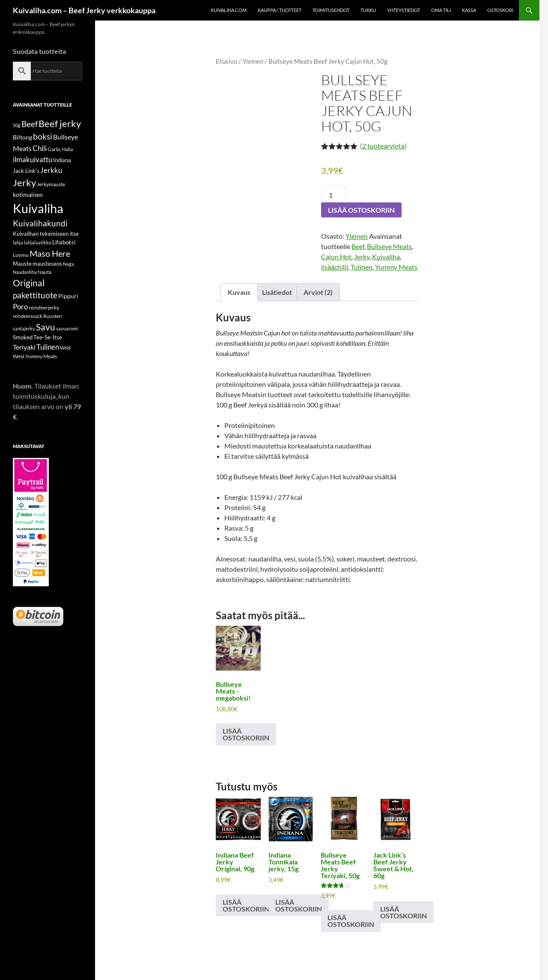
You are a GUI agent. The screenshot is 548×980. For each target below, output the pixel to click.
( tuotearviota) (383, 146)
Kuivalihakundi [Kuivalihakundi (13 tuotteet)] (40, 223)
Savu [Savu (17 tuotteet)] (46, 327)
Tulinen (362, 267)
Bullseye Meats (389, 246)
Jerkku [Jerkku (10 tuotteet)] (51, 170)
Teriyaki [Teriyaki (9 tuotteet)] (24, 347)
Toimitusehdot (331, 10)
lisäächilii (335, 267)
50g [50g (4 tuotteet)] (17, 125)
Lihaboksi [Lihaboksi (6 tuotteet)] (64, 242)
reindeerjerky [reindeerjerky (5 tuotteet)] (44, 307)
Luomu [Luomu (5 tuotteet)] (21, 255)
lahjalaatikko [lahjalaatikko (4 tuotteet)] (38, 242)
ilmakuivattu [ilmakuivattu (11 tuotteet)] (33, 159)
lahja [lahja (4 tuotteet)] (18, 242)
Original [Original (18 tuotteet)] (29, 283)
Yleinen (253, 61)
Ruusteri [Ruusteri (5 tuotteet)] (53, 316)
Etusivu (226, 61)
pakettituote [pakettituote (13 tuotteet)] (35, 295)
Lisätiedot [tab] (277, 292)
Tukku (368, 10)
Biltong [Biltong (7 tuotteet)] (22, 137)
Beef (358, 246)
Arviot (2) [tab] (318, 292)
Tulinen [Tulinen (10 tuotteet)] (48, 347)
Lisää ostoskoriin (361, 210)
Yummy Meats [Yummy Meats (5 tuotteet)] (41, 356)
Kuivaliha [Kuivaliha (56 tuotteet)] (38, 208)
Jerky (362, 257)
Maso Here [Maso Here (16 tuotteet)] (50, 253)
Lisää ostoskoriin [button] (246, 734)
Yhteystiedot (404, 10)
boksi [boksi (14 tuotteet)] (43, 136)
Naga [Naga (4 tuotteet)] (68, 264)
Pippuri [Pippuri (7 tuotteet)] (68, 296)
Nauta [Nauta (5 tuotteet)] (45, 272)
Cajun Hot (336, 257)
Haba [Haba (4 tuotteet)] (68, 149)
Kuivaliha (386, 257)
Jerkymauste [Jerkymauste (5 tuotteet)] (51, 184)
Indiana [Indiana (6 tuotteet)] (62, 160)
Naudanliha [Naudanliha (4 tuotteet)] (25, 272)
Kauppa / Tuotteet (280, 10)
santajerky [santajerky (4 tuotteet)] (24, 328)
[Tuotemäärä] (334, 195)
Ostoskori (500, 10)
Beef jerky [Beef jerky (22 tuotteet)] (60, 123)
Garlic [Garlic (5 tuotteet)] (54, 149)
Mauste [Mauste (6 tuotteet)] (22, 264)
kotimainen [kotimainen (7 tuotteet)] (28, 195)
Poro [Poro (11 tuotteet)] (20, 307)
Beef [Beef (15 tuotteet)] (30, 124)
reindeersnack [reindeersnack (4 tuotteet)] (28, 316)
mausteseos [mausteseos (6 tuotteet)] (47, 264)
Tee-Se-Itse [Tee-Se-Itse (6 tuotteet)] (48, 337)
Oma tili (441, 10)
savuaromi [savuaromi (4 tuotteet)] (67, 328)
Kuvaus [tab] (239, 292)
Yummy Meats (396, 267)
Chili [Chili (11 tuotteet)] (40, 148)
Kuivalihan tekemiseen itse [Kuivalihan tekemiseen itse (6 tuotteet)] (46, 234)
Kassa (469, 10)
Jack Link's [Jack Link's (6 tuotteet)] (26, 171)
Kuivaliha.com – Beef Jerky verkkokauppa (84, 10)
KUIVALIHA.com (229, 10)
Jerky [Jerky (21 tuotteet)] (24, 183)
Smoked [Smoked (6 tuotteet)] (23, 337)
